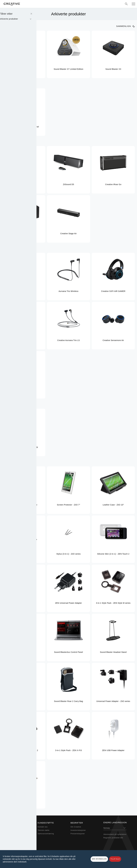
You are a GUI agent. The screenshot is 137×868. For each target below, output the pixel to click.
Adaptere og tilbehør (13, 840)
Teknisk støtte (44, 830)
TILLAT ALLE (115, 859)
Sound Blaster (11, 827)
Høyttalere (9, 830)
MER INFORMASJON (99, 859)
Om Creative (76, 827)
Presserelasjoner (78, 834)
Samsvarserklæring (46, 834)
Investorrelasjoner (78, 830)
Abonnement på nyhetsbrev (115, 834)
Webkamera (10, 837)
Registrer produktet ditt (113, 838)
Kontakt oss (43, 827)
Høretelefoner (11, 834)
